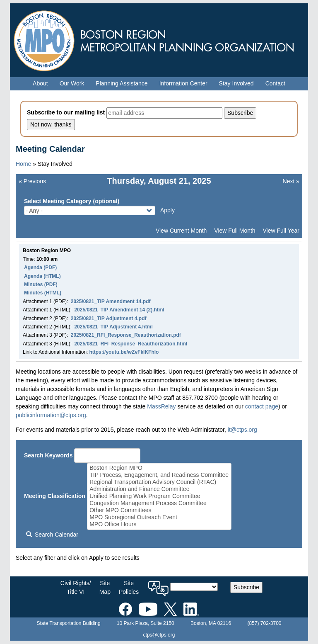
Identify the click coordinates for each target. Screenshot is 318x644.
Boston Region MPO (159, 468)
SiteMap (105, 587)
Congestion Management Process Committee (159, 503)
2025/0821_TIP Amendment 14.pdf (111, 301)
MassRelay (161, 406)
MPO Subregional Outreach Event (159, 517)
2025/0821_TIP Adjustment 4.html (113, 327)
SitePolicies (129, 587)
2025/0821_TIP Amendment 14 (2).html (119, 310)
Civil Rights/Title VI (76, 587)
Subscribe (246, 587)
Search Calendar (52, 535)
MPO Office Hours (159, 524)
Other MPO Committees (159, 510)
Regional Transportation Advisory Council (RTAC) (159, 482)
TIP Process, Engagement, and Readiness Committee (159, 475)
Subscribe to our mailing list (66, 112)
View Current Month (181, 231)
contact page (262, 406)
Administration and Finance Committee (159, 489)
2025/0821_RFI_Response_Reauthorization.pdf (126, 335)
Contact (275, 83)
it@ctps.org (242, 430)
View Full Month (235, 231)
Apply (167, 210)
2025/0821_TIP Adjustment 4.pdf (109, 318)
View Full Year (281, 231)
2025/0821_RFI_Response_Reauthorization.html (131, 344)
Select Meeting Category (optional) (72, 201)
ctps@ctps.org (159, 635)
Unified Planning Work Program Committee (159, 496)
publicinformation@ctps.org (51, 415)
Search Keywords (48, 455)
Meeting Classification (55, 496)
